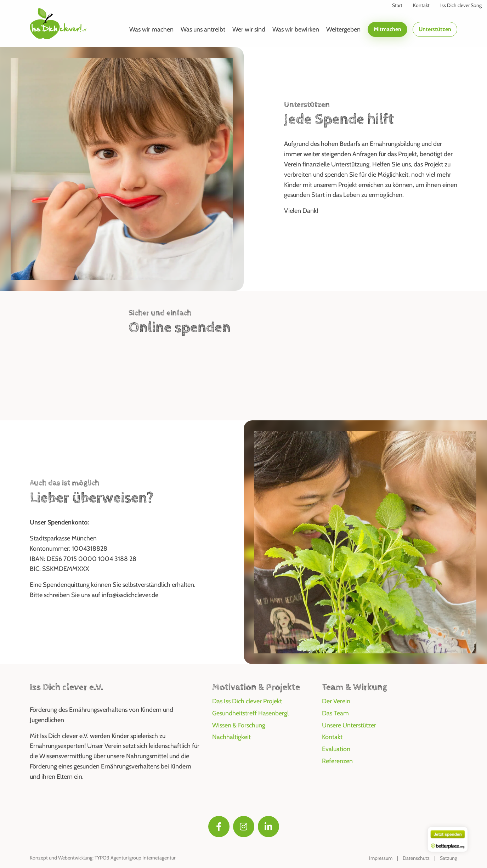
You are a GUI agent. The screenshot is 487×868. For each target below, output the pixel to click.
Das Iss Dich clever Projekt (247, 701)
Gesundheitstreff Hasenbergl (250, 713)
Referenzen (337, 761)
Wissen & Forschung (239, 725)
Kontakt (332, 737)
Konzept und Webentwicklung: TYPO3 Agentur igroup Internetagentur (103, 858)
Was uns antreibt (203, 29)
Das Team (335, 713)
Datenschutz (416, 858)
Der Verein (336, 701)
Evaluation (336, 749)
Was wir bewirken (296, 29)
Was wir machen (151, 29)
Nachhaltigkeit (231, 737)
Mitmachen (387, 29)
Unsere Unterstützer (349, 725)
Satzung (449, 858)
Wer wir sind (249, 29)
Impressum (381, 858)
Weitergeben (343, 29)
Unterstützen (435, 29)
